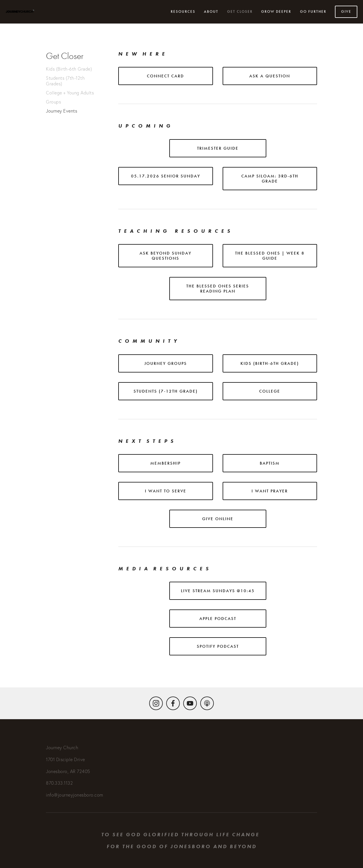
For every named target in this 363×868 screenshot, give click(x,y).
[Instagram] (156, 703)
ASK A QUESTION (270, 76)
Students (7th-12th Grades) (65, 81)
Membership (165, 463)
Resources (183, 12)
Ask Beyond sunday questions (165, 256)
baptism (270, 463)
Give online (218, 519)
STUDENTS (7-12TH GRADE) (166, 391)
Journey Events (62, 111)
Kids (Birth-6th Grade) (69, 69)
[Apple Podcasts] (207, 703)
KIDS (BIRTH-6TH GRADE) (270, 363)
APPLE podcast (218, 619)
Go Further (313, 12)
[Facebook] (173, 703)
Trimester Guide (218, 148)
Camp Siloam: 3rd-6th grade (270, 179)
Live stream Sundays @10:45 (218, 591)
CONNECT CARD (165, 76)
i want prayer (270, 491)
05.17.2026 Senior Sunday (166, 176)
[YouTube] (190, 703)
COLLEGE (270, 391)
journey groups (166, 363)
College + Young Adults (70, 93)
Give (346, 12)
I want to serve (166, 491)
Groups (53, 102)
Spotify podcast (218, 646)
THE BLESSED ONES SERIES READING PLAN (218, 289)
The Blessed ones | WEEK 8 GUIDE (270, 256)
